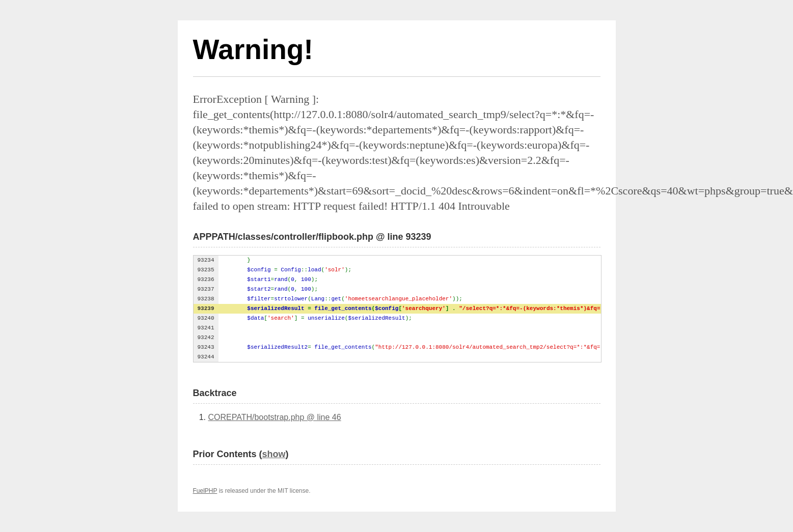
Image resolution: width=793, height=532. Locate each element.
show (274, 454)
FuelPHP (205, 491)
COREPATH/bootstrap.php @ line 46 (275, 417)
